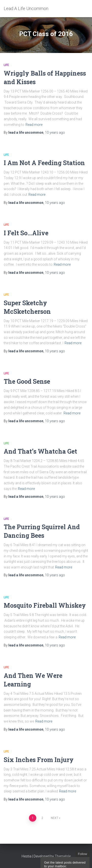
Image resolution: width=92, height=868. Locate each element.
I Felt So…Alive (26, 233)
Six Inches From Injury (39, 760)
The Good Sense (27, 381)
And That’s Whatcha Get (40, 451)
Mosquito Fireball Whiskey (45, 605)
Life (6, 65)
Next (54, 818)
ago (55, 132)
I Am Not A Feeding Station (44, 163)
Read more (34, 125)
